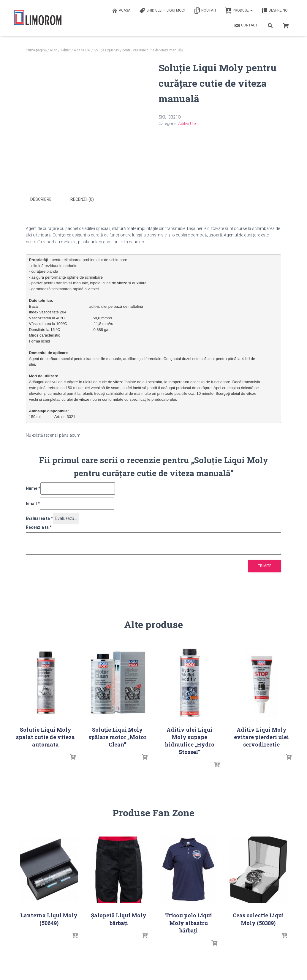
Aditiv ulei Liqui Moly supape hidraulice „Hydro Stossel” (190, 740)
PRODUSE (239, 11)
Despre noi (275, 11)
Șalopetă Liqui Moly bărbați (119, 918)
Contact (246, 26)
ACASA (121, 11)
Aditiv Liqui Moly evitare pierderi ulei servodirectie (261, 736)
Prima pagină (36, 50)
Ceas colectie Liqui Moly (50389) (258, 918)
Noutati (205, 11)
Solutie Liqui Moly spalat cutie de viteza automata (45, 736)
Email (33, 503)
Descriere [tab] (41, 199)
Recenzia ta (39, 527)
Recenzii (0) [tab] (82, 199)
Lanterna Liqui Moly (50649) (49, 918)
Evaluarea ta (39, 517)
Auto (54, 50)
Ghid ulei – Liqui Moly (162, 11)
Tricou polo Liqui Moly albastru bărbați (189, 922)
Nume (33, 488)
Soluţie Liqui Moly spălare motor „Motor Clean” (117, 736)
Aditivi (66, 50)
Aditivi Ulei (82, 50)
